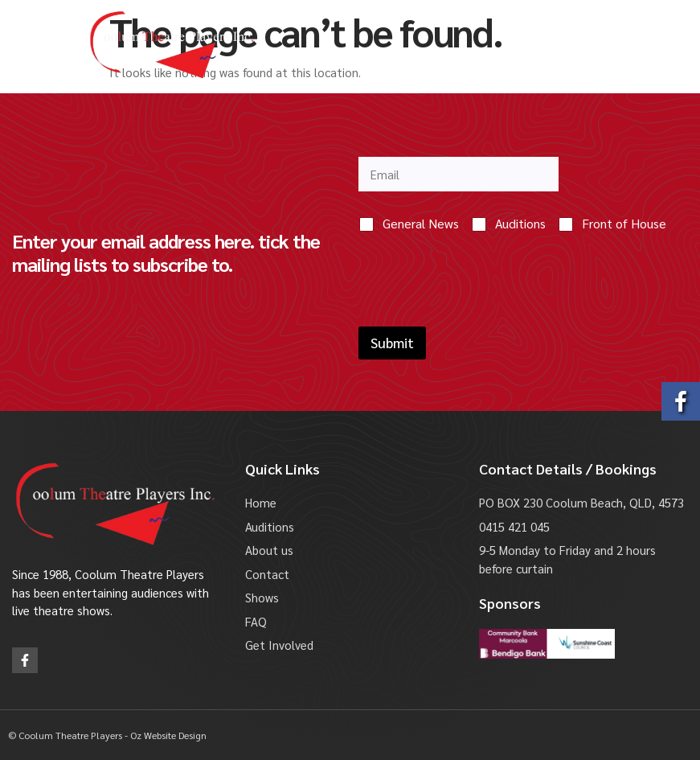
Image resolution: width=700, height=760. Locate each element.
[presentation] (481, 316)
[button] (39, 45)
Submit (392, 343)
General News (421, 224)
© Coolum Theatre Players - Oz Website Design (107, 735)
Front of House (624, 224)
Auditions (520, 224)
